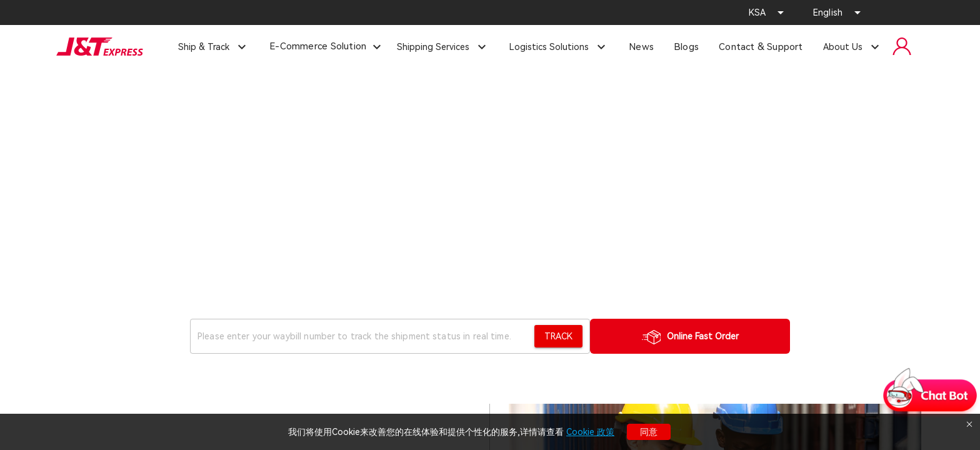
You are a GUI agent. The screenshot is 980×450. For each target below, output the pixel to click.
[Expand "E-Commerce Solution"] (377, 47)
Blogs (686, 47)
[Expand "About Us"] (853, 47)
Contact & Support (761, 47)
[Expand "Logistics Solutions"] (559, 47)
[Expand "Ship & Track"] (214, 47)
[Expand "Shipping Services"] (443, 47)
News (641, 47)
